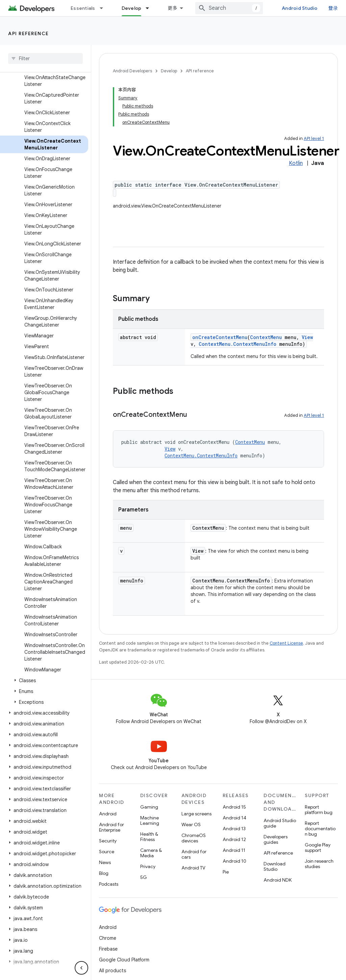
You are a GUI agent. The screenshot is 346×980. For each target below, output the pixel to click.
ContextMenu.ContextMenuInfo (238, 344)
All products (113, 971)
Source (107, 852)
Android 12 (234, 839)
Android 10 (234, 861)
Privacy (148, 866)
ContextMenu (266, 337)
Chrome (108, 938)
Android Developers (132, 71)
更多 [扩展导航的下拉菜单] (172, 8)
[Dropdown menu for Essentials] (104, 8)
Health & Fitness (149, 837)
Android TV (193, 868)
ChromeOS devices (194, 838)
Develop (169, 71)
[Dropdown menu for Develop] (150, 8)
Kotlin (296, 163)
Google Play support (318, 847)
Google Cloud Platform (124, 960)
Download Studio (275, 866)
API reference (29, 33)
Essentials (83, 8)
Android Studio (300, 8)
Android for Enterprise (112, 827)
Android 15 (234, 807)
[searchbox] (45, 58)
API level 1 (314, 138)
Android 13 (234, 829)
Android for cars (194, 854)
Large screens (196, 814)
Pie (226, 872)
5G (144, 877)
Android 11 (234, 850)
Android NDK (278, 880)
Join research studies (319, 864)
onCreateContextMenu (220, 337)
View (307, 337)
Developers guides (276, 839)
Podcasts (109, 884)
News (105, 862)
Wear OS (191, 824)
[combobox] (229, 8)
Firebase (108, 949)
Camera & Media (151, 853)
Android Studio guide (280, 823)
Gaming (149, 807)
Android (108, 814)
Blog (104, 873)
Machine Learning (150, 820)
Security (108, 841)
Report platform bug (319, 810)
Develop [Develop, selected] (132, 8)
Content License (286, 643)
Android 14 (234, 818)
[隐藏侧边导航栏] (81, 968)
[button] (44, 680)
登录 (333, 8)
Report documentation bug (320, 829)
